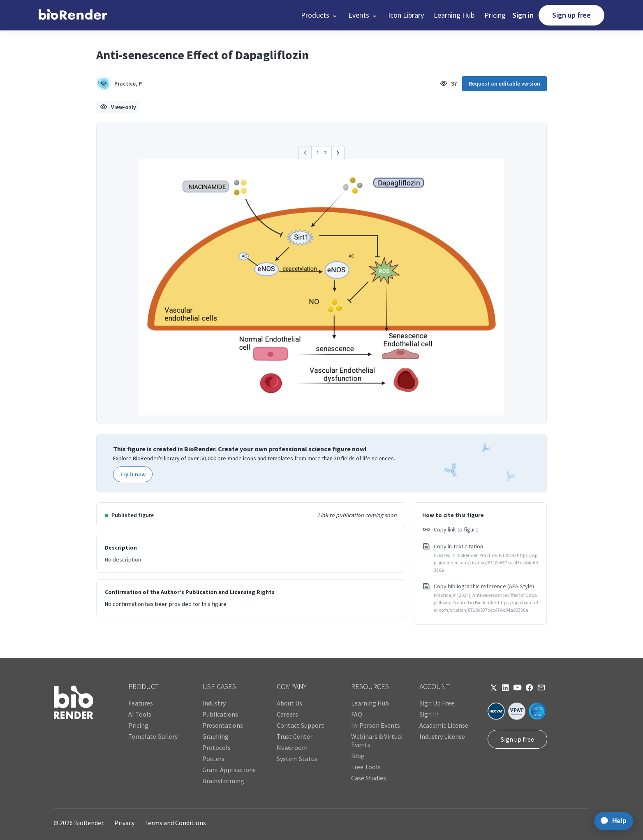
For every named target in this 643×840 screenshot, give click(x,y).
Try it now (133, 474)
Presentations (223, 725)
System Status (297, 759)
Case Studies (369, 778)
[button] (320, 15)
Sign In (429, 714)
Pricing (495, 15)
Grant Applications (229, 770)
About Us (289, 703)
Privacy (124, 823)
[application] (611, 821)
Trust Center (295, 736)
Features (141, 703)
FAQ (357, 714)
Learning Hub (454, 15)
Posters (213, 759)
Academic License (444, 725)
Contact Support (300, 725)
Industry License (442, 736)
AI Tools (140, 714)
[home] (73, 15)
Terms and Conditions (175, 823)
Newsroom (292, 747)
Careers (287, 714)
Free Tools (366, 767)
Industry (214, 703)
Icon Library (406, 15)
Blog (358, 756)
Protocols (216, 747)
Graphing (215, 736)
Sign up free (571, 15)
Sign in (523, 15)
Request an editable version (504, 84)
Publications (220, 714)
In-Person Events (376, 725)
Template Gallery (153, 736)
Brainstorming (223, 781)
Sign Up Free (437, 703)
